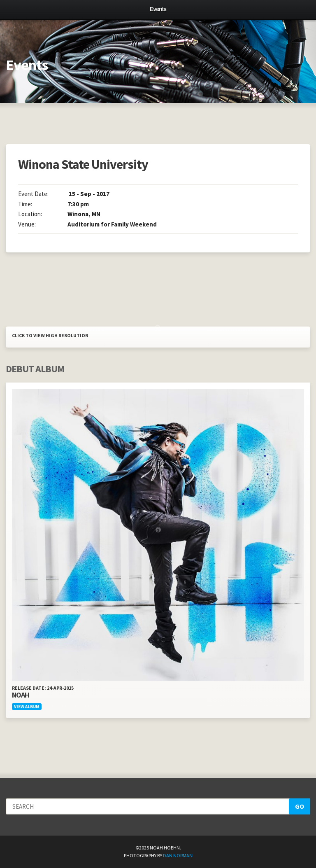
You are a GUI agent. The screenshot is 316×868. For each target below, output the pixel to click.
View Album (27, 707)
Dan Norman (178, 855)
